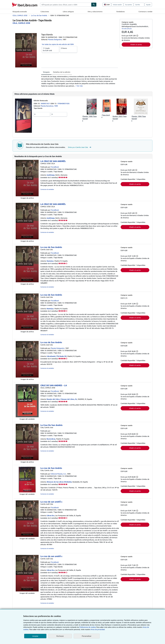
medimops (51, 175)
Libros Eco (51, 515)
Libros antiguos (68, 12)
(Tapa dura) (106, 115)
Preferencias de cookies (88, 627)
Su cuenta (129, 5)
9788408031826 (63, 103)
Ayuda (148, 5)
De (50, 49)
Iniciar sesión (117, 5)
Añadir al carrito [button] (136, 44)
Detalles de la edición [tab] (62, 72)
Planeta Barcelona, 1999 (49, 106)
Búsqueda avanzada (20, 12)
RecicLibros (51, 439)
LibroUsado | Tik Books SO (57, 356)
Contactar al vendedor (47, 189)
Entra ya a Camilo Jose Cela (80, 147)
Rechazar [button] (60, 636)
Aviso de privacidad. (98, 629)
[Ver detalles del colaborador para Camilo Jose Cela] (21, 23)
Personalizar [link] (87, 636)
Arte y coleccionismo (95, 12)
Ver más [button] (80, 86)
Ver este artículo (127, 29)
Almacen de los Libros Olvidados (59, 482)
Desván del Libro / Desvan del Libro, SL (62, 399)
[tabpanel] (80, 81)
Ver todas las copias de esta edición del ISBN (58, 44)
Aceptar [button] (35, 636)
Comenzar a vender (145, 12)
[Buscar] (94, 5)
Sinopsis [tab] (46, 72)
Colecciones (45, 12)
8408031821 (46, 103)
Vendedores (120, 12)
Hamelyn (50, 261)
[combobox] (66, 5)
